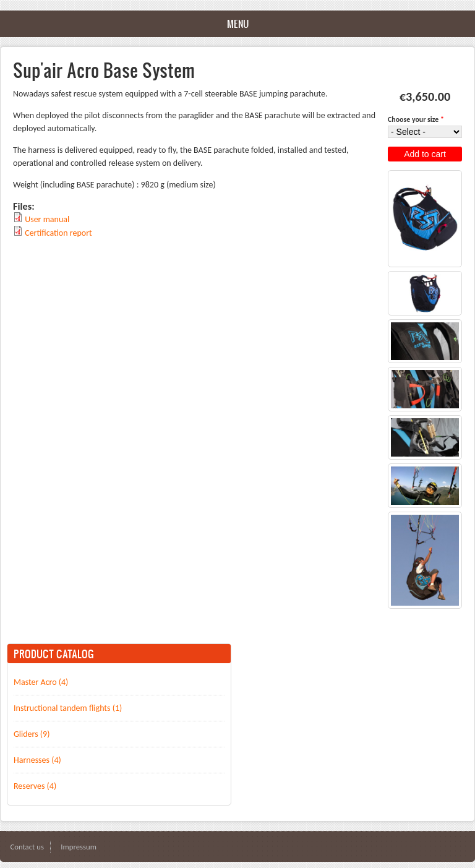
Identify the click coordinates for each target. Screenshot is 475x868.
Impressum (79, 847)
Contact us (27, 847)
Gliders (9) (32, 734)
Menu (238, 24)
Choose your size (416, 119)
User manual (47, 219)
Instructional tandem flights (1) (68, 708)
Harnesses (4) (37, 760)
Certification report (58, 233)
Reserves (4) (35, 786)
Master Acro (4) (41, 682)
